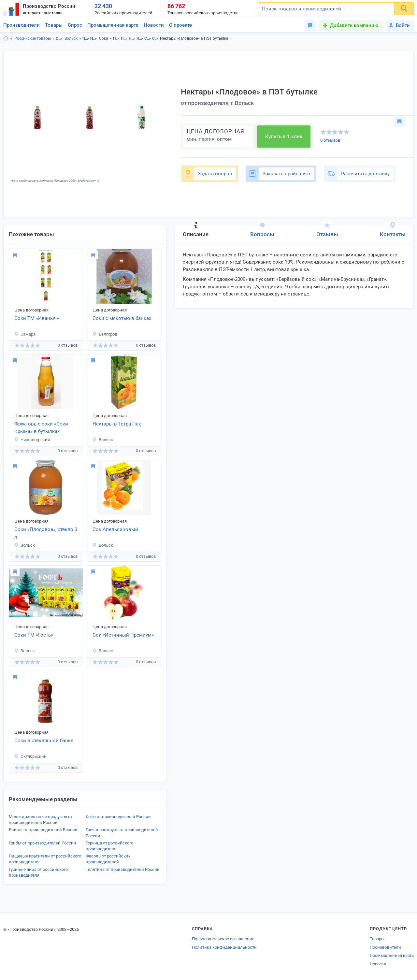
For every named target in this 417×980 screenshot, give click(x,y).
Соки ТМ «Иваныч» (37, 318)
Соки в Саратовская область (148, 38)
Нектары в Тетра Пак (117, 424)
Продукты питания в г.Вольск (124, 38)
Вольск (71, 38)
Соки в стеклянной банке (44, 741)
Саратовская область (59, 38)
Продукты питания (86, 38)
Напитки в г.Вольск (140, 38)
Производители (22, 25)
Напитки (94, 38)
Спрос (75, 25)
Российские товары (33, 38)
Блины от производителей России (43, 830)
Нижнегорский (32, 440)
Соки (104, 38)
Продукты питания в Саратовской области (116, 38)
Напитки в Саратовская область (132, 38)
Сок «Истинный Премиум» (123, 635)
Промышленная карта (113, 25)
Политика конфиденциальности (224, 947)
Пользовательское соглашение (223, 939)
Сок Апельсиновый (115, 529)
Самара (25, 334)
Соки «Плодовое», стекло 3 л (46, 533)
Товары (54, 25)
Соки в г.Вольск (156, 38)
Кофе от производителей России (118, 817)
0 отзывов (330, 140)
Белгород (105, 334)
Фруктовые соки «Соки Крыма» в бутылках (41, 428)
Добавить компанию (354, 25)
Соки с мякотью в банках (122, 318)
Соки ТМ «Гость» (34, 635)
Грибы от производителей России (43, 843)
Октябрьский (30, 756)
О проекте (180, 25)
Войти (399, 25)
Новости (154, 25)
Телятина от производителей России (123, 869)
